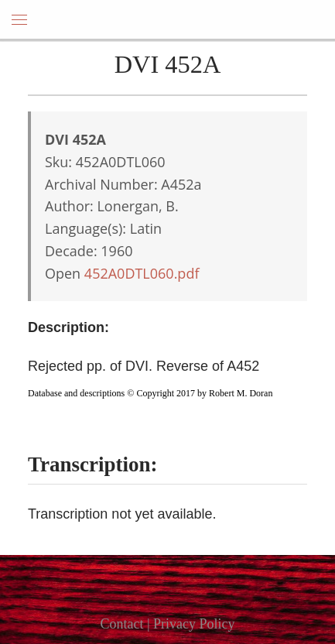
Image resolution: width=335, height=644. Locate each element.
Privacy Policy (194, 624)
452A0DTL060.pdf (142, 273)
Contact (121, 624)
